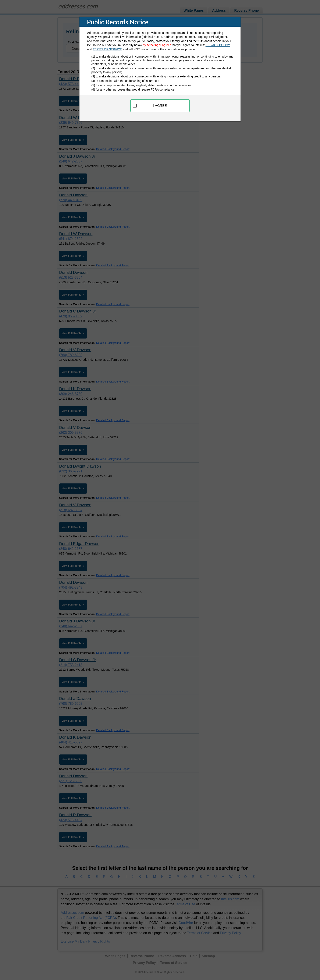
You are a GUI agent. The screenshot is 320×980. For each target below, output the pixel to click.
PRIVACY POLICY (218, 45)
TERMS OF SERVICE (107, 49)
